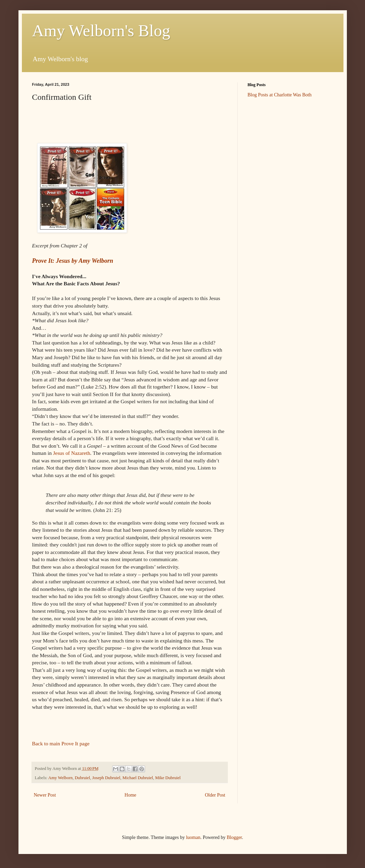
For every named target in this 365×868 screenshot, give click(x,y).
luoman (193, 837)
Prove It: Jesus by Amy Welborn (73, 261)
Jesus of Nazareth (72, 453)
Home (130, 795)
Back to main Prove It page (61, 743)
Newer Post (45, 795)
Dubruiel (83, 778)
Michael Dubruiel (138, 778)
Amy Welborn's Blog (101, 31)
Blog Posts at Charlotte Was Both (280, 95)
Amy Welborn (60, 778)
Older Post (215, 795)
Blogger (234, 837)
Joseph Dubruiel (106, 778)
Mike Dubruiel (168, 778)
